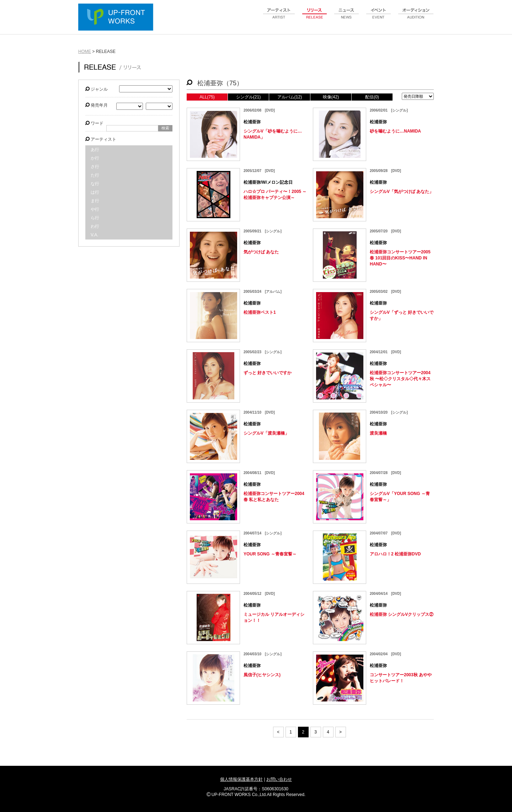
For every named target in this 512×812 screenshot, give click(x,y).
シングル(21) (248, 97)
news (347, 17)
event (379, 17)
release (315, 17)
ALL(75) (207, 97)
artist (279, 17)
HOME (85, 52)
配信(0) (372, 97)
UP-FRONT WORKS (117, 18)
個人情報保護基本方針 (241, 779)
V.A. (95, 235)
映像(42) (331, 97)
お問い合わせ (279, 779)
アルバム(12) (290, 97)
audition (416, 17)
